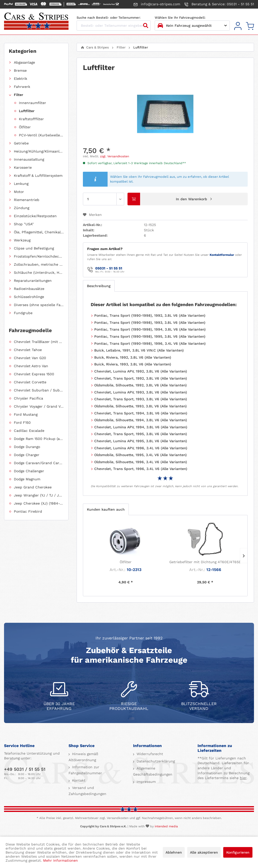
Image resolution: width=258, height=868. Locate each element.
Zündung (22, 208)
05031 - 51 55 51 (109, 268)
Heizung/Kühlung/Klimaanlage (39, 151)
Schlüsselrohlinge (29, 297)
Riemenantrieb (27, 200)
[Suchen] (146, 26)
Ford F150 (22, 423)
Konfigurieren (238, 852)
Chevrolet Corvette (30, 382)
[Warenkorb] (250, 26)
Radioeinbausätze (29, 289)
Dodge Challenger (29, 471)
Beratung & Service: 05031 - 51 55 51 (219, 4)
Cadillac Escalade (29, 431)
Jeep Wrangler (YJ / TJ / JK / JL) (39, 495)
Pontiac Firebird (28, 511)
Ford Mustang (26, 414)
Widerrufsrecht (149, 754)
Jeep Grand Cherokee (33, 487)
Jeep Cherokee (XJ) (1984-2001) (39, 503)
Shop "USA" (24, 224)
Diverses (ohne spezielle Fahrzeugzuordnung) (39, 305)
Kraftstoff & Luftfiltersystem (38, 176)
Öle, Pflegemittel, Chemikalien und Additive (39, 232)
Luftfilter (27, 111)
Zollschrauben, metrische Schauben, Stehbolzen (39, 264)
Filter (19, 95)
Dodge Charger (27, 455)
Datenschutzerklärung (155, 761)
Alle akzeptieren (204, 852)
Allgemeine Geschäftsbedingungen (153, 771)
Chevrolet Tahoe (28, 350)
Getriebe (21, 143)
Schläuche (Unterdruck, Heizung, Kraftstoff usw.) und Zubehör (39, 272)
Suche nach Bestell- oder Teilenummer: (109, 18)
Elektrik (21, 79)
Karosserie (23, 167)
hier (243, 778)
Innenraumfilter (33, 103)
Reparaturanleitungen (33, 281)
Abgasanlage (24, 62)
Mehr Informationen (60, 860)
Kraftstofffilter (31, 119)
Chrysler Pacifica (28, 398)
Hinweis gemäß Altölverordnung (83, 757)
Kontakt (78, 780)
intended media (166, 826)
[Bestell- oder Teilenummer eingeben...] (114, 26)
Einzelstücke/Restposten (35, 216)
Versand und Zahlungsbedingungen (87, 791)
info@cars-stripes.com (157, 4)
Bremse (20, 70)
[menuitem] (238, 26)
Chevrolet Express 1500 (34, 374)
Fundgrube (23, 313)
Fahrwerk (22, 87)
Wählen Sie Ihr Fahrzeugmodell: (180, 18)
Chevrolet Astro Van (31, 366)
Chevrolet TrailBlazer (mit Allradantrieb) (39, 342)
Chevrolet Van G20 (30, 358)
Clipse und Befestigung (34, 248)
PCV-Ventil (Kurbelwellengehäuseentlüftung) (41, 135)
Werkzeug (22, 240)
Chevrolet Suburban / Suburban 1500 (39, 390)
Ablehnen (174, 852)
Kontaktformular (222, 255)
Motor (19, 192)
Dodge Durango (27, 447)
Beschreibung (99, 286)
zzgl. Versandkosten (115, 156)
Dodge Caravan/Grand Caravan (39, 463)
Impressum (146, 782)
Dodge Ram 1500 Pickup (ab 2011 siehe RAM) (39, 439)
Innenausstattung (29, 159)
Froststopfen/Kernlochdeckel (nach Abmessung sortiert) (39, 256)
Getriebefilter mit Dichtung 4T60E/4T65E (205, 562)
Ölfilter (25, 127)
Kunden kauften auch (106, 509)
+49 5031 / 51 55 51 (25, 769)
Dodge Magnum (27, 479)
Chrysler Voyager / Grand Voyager (39, 406)
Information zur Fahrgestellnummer (85, 770)
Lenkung (21, 184)
